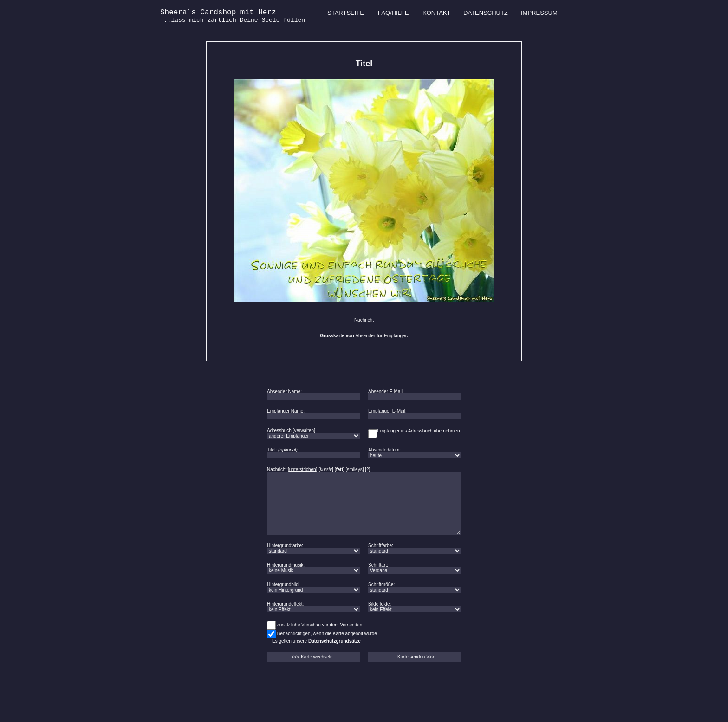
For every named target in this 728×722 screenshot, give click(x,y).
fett (339, 469)
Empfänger (395, 336)
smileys (354, 469)
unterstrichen (303, 469)
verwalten (304, 430)
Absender (365, 336)
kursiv (326, 469)
